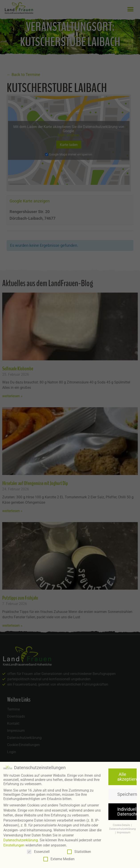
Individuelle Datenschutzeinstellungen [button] (127, 811)
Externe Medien (59, 859)
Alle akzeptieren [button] (127, 776)
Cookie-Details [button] (122, 825)
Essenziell (38, 851)
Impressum (124, 832)
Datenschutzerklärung (21, 840)
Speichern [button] (127, 794)
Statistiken (79, 851)
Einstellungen (14, 845)
